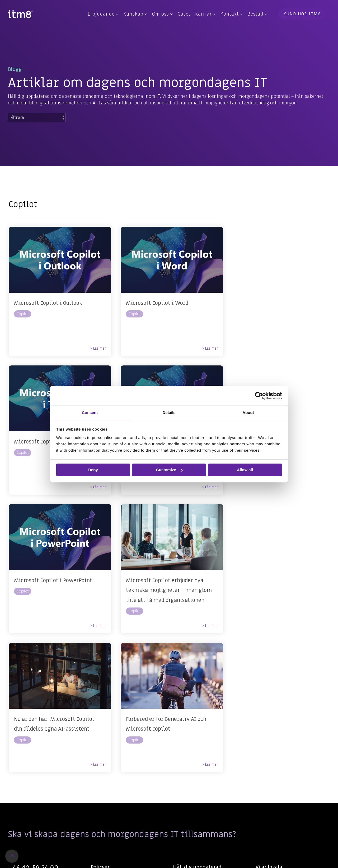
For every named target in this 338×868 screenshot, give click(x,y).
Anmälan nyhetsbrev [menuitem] (194, 763)
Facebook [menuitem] (183, 740)
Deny (93, 470)
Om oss (162, 14)
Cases (184, 14)
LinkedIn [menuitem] (182, 751)
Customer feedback (111, 798)
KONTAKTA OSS (32, 754)
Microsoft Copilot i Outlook (48, 303)
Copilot (23, 314)
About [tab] (248, 413)
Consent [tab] (90, 413)
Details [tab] (169, 413)
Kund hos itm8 (302, 14)
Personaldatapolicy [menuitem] (111, 740)
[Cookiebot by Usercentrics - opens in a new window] (259, 396)
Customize (169, 470)
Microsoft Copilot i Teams (267, 303)
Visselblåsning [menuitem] (106, 763)
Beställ (257, 14)
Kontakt (231, 14)
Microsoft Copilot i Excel (45, 442)
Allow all (245, 470)
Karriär (205, 14)
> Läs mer (96, 349)
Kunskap (135, 14)
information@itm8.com (33, 740)
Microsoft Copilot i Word (155, 303)
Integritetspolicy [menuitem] (107, 751)
